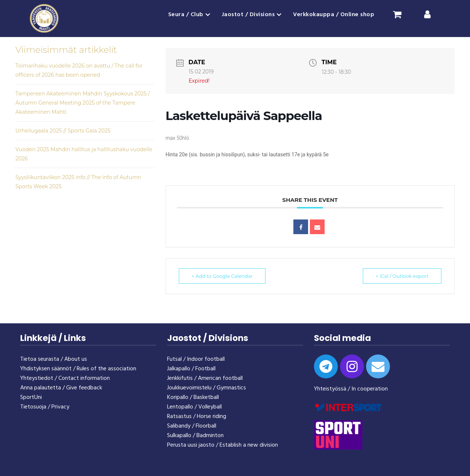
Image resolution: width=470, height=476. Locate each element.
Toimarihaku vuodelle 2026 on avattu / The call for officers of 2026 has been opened (79, 70)
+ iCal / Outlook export (402, 276)
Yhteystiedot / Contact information (65, 378)
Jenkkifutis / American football (205, 378)
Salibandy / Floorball (192, 426)
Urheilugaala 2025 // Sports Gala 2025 (63, 131)
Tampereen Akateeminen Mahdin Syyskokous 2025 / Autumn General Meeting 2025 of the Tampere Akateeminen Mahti (83, 103)
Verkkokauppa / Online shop (334, 15)
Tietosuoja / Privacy (45, 407)
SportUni (31, 397)
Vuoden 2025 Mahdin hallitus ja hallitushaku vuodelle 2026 (84, 154)
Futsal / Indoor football (196, 359)
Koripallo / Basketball (193, 397)
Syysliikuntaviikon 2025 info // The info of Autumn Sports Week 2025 (78, 182)
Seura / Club (186, 15)
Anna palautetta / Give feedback (61, 388)
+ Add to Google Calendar (222, 276)
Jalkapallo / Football (191, 369)
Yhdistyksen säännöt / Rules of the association (78, 369)
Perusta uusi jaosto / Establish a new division (223, 445)
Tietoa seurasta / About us (54, 359)
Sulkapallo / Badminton (195, 436)
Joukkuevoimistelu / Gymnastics (207, 388)
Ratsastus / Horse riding (197, 417)
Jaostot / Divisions (248, 15)
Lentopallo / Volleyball (194, 407)
